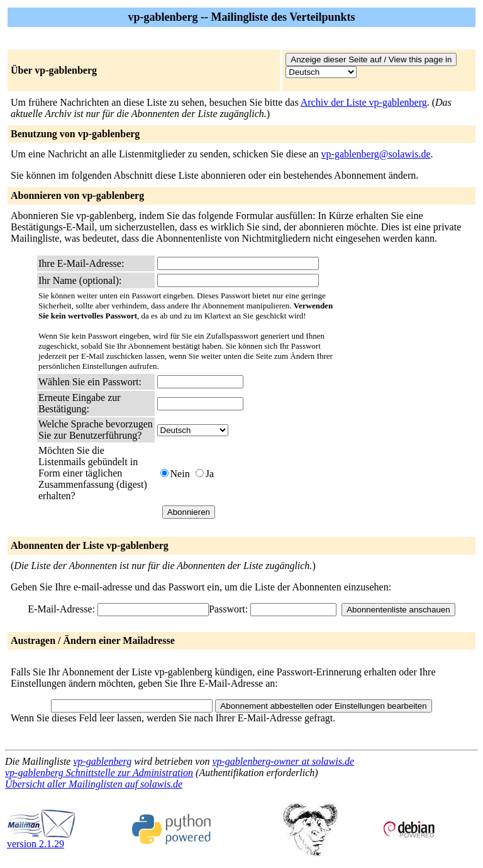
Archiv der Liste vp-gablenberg (364, 102)
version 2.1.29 (42, 839)
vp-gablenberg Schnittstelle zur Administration (99, 773)
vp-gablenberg (102, 761)
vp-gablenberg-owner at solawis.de (283, 761)
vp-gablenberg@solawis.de (376, 154)
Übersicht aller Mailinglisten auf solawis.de (94, 784)
